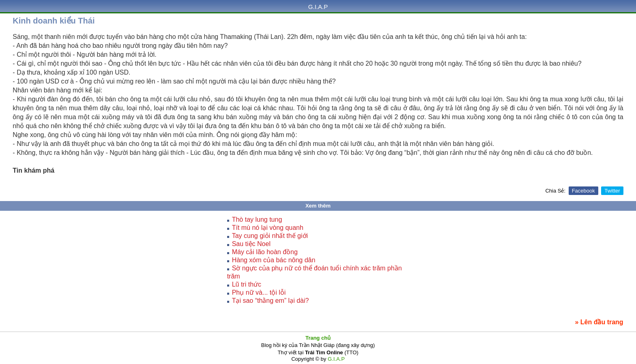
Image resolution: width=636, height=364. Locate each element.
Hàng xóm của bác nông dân (274, 260)
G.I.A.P (318, 7)
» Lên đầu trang (599, 322)
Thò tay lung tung (257, 219)
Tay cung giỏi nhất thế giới (270, 236)
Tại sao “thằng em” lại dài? (271, 301)
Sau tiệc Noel (251, 244)
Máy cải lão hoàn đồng (265, 252)
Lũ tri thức (247, 284)
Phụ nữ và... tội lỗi (259, 292)
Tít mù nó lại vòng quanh (268, 228)
